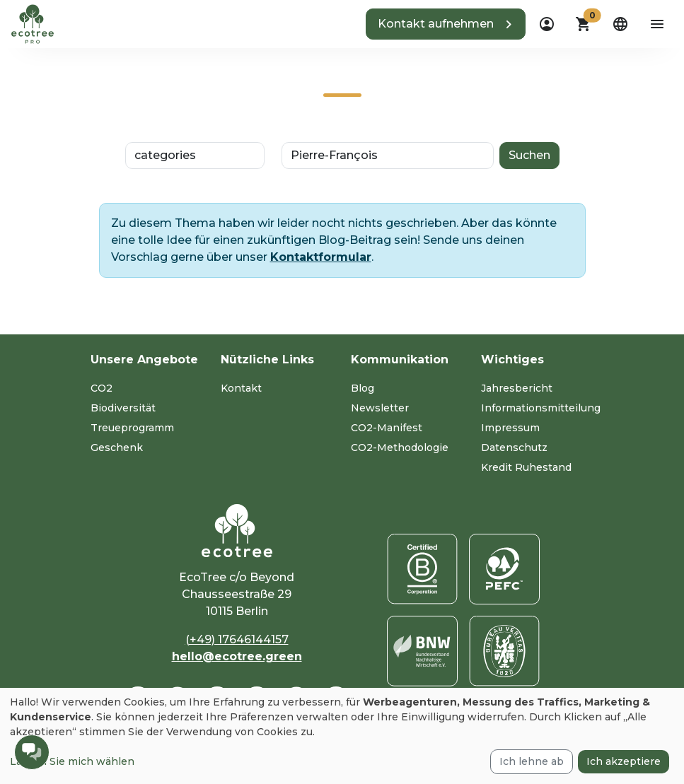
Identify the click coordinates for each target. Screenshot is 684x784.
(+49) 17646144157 (237, 639)
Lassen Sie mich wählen (72, 761)
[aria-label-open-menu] (657, 24)
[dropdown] (547, 24)
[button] (446, 24)
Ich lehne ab (532, 761)
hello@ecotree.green (237, 656)
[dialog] (342, 736)
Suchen (529, 155)
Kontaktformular (321, 257)
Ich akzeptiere (624, 761)
